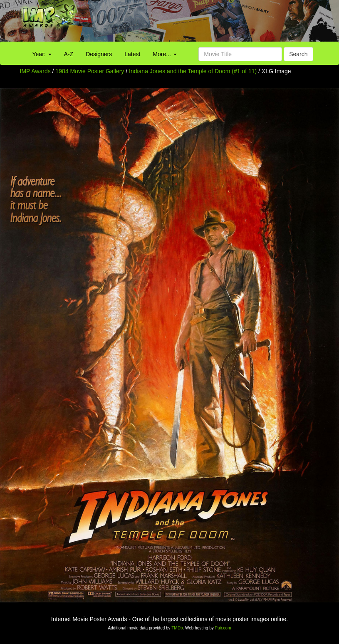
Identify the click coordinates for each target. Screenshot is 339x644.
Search (298, 54)
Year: (42, 54)
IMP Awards (35, 71)
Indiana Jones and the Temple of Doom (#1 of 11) (193, 71)
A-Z (69, 54)
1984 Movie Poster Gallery (90, 71)
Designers (99, 54)
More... (165, 54)
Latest (132, 54)
